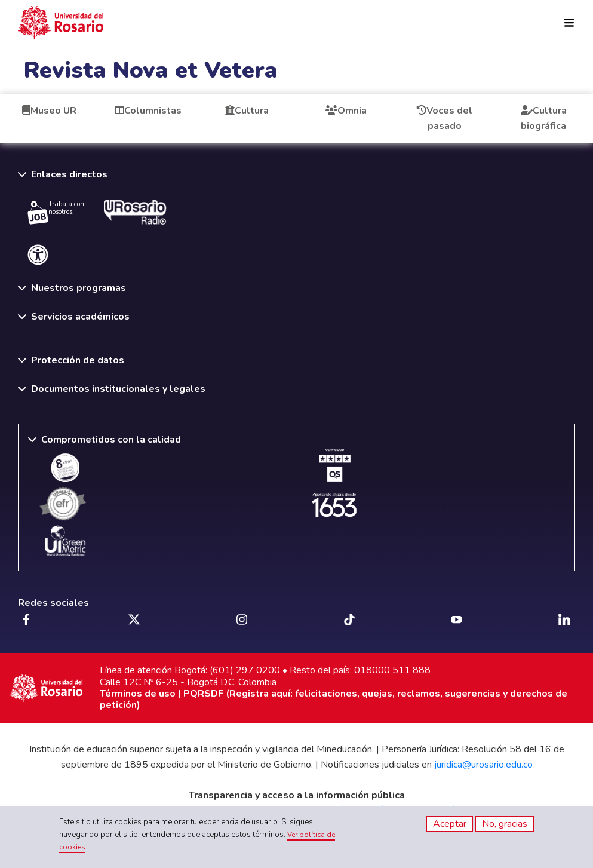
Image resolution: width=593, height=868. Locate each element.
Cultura (247, 111)
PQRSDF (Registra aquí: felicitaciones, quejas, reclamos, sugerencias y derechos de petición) (334, 699)
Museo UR (49, 111)
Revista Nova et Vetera (151, 70)
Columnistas (148, 111)
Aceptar (450, 824)
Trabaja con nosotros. (56, 212)
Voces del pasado (445, 118)
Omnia (346, 111)
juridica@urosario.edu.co (483, 765)
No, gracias (505, 824)
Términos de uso (138, 694)
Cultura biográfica (544, 118)
